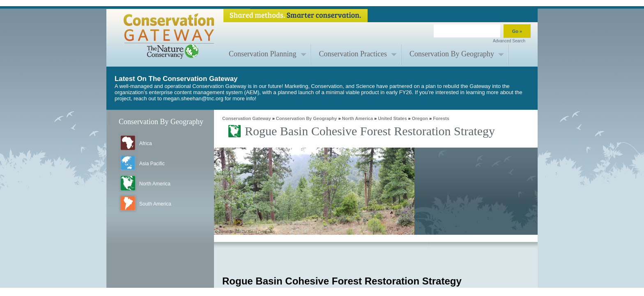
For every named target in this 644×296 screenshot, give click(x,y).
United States (392, 118)
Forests (441, 118)
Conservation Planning (263, 54)
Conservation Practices (353, 54)
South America (155, 204)
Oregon (420, 118)
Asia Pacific (152, 164)
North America (155, 184)
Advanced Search (509, 41)
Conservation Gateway (247, 118)
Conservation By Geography (452, 54)
